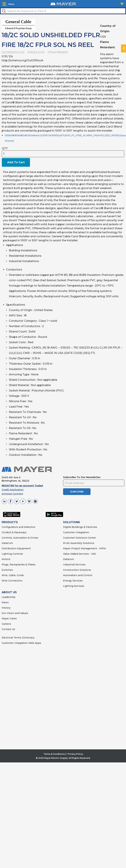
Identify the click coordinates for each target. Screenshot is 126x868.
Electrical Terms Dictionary (18, 638)
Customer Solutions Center (80, 538)
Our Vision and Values (15, 613)
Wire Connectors (12, 581)
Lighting (7, 554)
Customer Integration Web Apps (21, 643)
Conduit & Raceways (14, 532)
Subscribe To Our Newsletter (82, 477)
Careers (6, 624)
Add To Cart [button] (16, 162)
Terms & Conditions (54, 754)
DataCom (7, 543)
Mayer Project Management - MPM (85, 548)
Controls (17, 554)
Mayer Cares (9, 618)
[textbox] (63, 11)
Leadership (9, 597)
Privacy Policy (75, 754)
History (6, 608)
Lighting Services (74, 586)
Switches (7, 570)
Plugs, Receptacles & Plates (19, 565)
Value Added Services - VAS (79, 554)
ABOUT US (9, 592)
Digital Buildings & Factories (80, 527)
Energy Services (73, 581)
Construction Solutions (77, 570)
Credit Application (13, 490)
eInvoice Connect (12, 494)
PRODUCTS (10, 522)
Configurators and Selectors (18, 527)
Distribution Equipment (16, 548)
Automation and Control (78, 575)
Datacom (69, 559)
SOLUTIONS (72, 522)
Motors (6, 559)
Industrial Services (74, 565)
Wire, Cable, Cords (13, 575)
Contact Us (8, 629)
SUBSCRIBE (77, 492)
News (5, 602)
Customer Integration (76, 532)
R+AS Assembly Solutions (79, 543)
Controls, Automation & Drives (20, 538)
